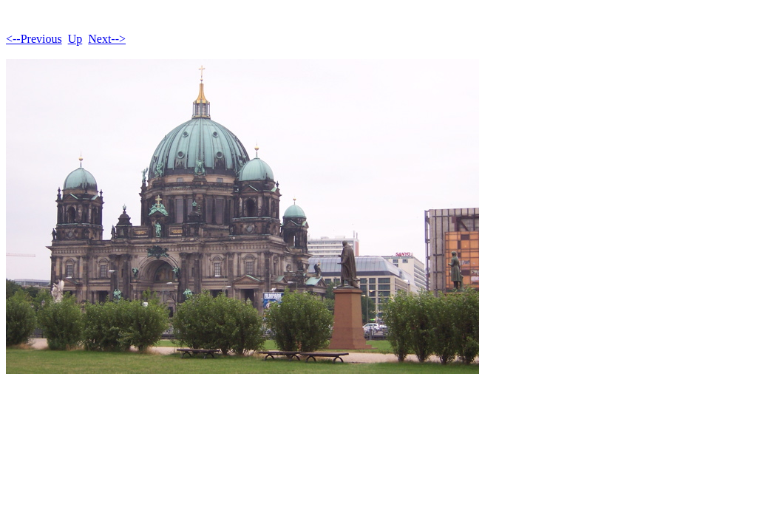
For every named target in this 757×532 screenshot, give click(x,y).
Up (75, 39)
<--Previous (34, 39)
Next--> (107, 39)
